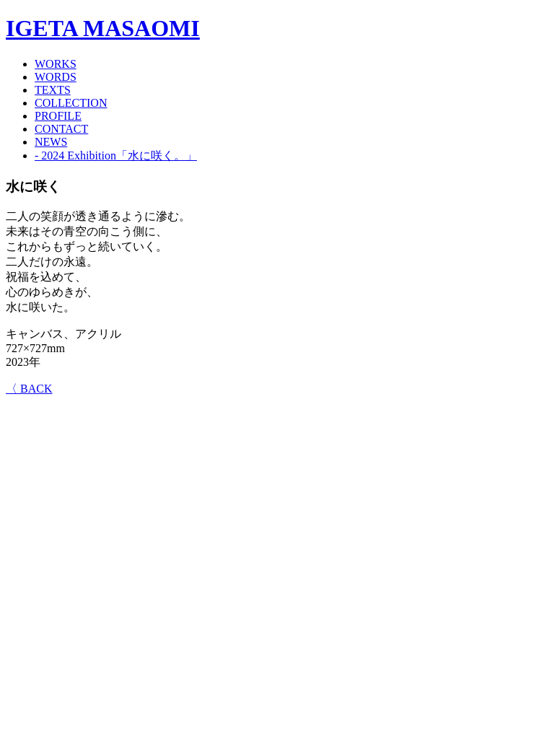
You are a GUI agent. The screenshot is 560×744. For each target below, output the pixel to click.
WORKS (56, 64)
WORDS (56, 77)
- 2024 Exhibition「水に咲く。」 (116, 156)
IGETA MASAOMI (103, 28)
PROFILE (58, 116)
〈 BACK (29, 389)
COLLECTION (71, 103)
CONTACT (61, 129)
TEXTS (53, 90)
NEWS (51, 142)
